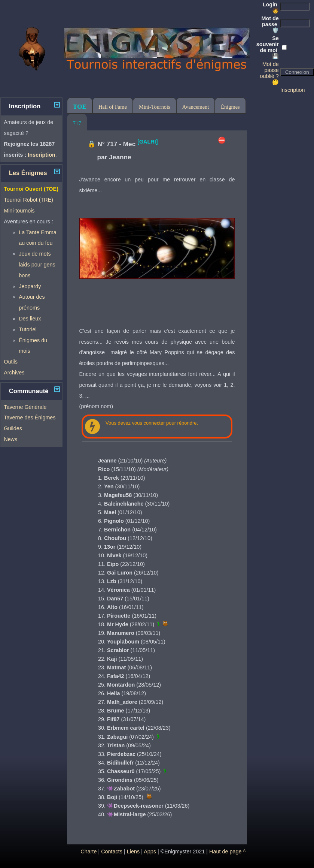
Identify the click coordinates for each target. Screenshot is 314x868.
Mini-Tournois (155, 107)
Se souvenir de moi (268, 47)
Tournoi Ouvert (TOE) (31, 189)
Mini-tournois (19, 211)
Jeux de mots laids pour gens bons (37, 265)
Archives (14, 373)
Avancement (196, 107)
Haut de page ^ (227, 852)
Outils (11, 362)
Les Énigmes (28, 173)
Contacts (112, 852)
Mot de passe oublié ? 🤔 (269, 73)
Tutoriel (28, 329)
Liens (133, 852)
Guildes (13, 428)
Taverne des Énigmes (30, 418)
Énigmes (230, 107)
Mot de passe (270, 24)
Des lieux (30, 319)
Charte (89, 852)
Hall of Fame (113, 107)
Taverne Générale (25, 407)
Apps (150, 852)
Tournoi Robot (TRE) (28, 200)
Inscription (293, 90)
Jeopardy (30, 286)
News (10, 439)
